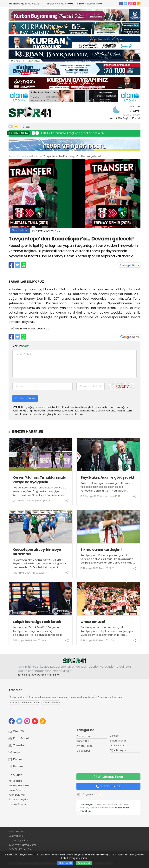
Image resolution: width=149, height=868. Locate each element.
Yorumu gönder (25, 398)
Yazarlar (17, 745)
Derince (114, 736)
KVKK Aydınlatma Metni (22, 845)
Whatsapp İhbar (108, 777)
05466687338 (109, 786)
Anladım (84, 863)
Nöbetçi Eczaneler (19, 785)
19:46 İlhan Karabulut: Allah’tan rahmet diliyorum (75, 133)
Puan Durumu (17, 795)
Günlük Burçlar (17, 804)
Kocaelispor (32, 156)
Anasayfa (14, 156)
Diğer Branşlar (118, 750)
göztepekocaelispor (82, 697)
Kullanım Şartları (18, 840)
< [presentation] (33, 133)
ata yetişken (18, 697)
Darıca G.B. (83, 741)
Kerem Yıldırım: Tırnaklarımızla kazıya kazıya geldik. (39, 480)
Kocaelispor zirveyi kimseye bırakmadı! (37, 552)
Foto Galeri (19, 738)
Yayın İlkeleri (16, 832)
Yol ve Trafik (15, 781)
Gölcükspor (83, 751)
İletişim (16, 766)
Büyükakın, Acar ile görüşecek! (107, 477)
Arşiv (14, 752)
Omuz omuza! (93, 622)
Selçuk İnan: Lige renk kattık (37, 622)
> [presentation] (37, 133)
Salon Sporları (118, 741)
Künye (15, 759)
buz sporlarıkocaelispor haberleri (48, 697)
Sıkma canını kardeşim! (101, 549)
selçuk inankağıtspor (110, 697)
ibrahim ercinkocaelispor (24, 703)
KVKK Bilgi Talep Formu (22, 849)
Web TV (16, 731)
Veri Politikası (16, 836)
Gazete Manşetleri (19, 799)
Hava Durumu (17, 790)
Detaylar (66, 863)
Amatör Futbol (85, 746)
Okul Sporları (117, 745)
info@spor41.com (91, 794)
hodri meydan (51, 703)
